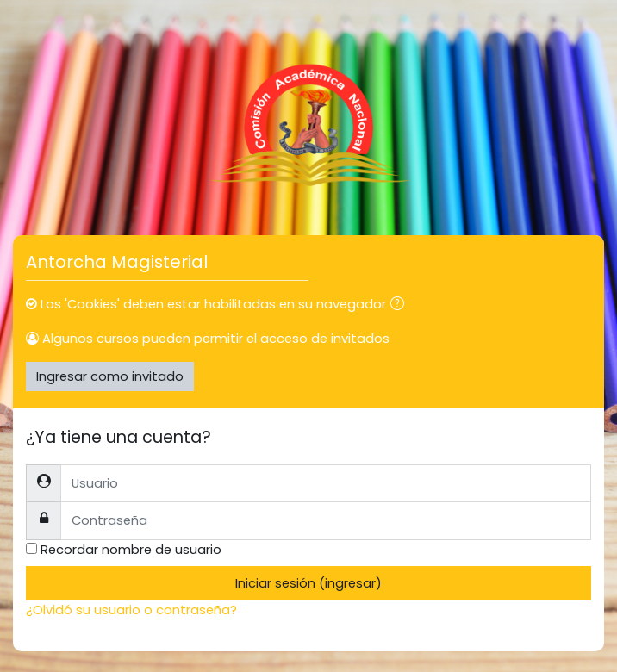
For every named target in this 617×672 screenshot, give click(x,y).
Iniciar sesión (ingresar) (308, 583)
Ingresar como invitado (110, 376)
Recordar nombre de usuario (131, 549)
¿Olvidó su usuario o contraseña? (131, 610)
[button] (401, 305)
